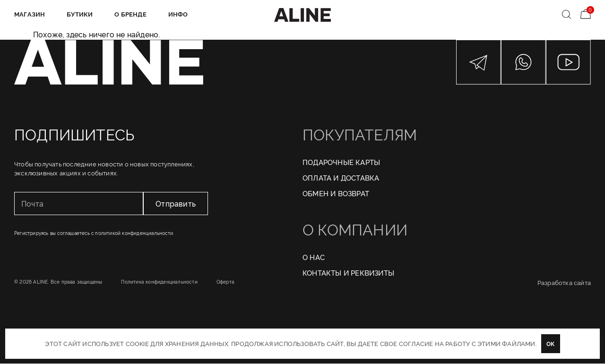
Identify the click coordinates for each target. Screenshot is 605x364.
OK (550, 343)
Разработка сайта (564, 283)
